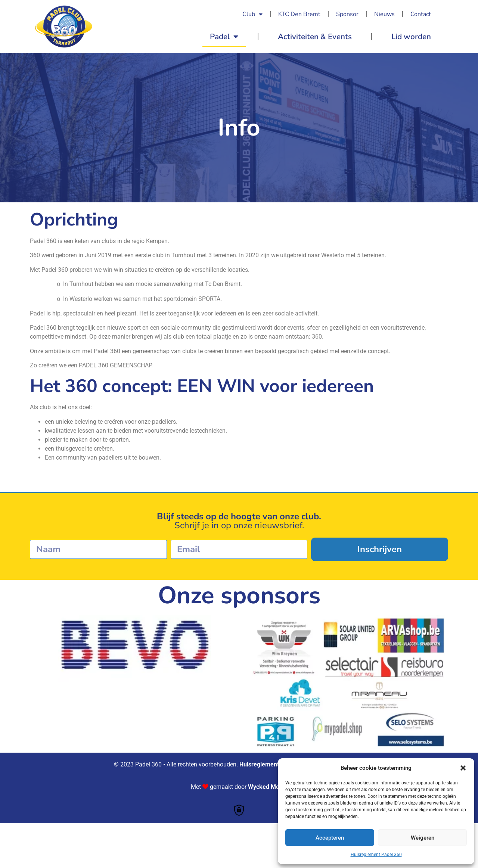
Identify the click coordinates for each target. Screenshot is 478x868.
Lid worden (411, 37)
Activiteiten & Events (315, 37)
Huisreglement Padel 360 (376, 855)
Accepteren (330, 838)
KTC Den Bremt (299, 14)
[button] (463, 768)
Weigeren (423, 838)
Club (252, 14)
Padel (224, 37)
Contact (421, 14)
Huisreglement (259, 764)
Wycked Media (268, 787)
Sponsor (347, 14)
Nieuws (384, 14)
